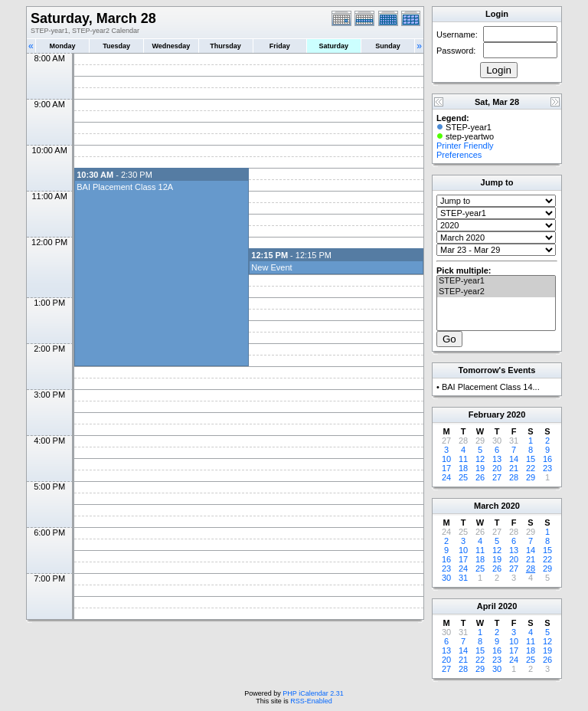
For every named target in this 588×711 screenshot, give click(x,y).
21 (514, 468)
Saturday (334, 46)
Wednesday (171, 46)
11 (463, 459)
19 (480, 468)
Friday (280, 46)
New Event (271, 267)
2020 (516, 414)
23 (547, 468)
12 (480, 459)
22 (531, 468)
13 (497, 459)
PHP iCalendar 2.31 (313, 693)
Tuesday (116, 46)
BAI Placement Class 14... (491, 387)
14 (514, 459)
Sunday (388, 46)
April (487, 606)
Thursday (225, 46)
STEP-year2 (496, 292)
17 (446, 468)
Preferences (459, 155)
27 (497, 477)
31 (463, 578)
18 (463, 468)
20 (497, 468)
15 (531, 459)
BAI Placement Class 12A (125, 187)
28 (514, 477)
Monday (63, 46)
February (487, 414)
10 (446, 459)
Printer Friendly (465, 146)
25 (463, 477)
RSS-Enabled (311, 701)
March (486, 506)
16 (547, 459)
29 (531, 477)
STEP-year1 (496, 281)
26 (480, 477)
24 (446, 477)
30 (446, 578)
